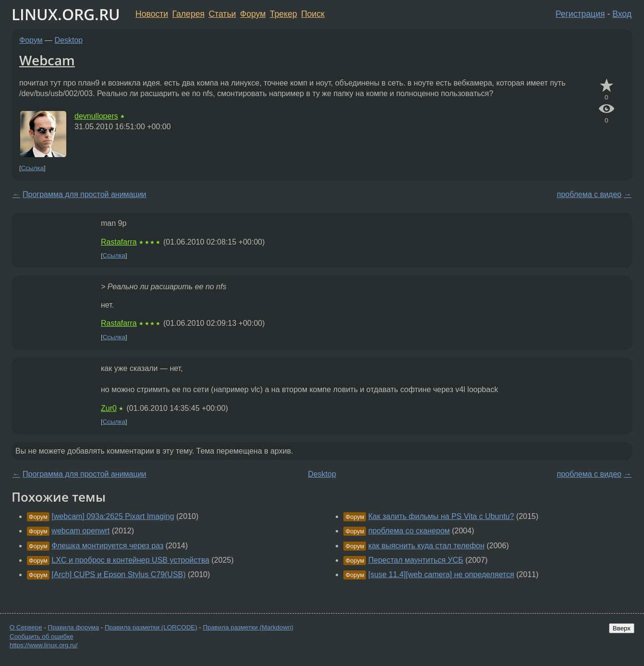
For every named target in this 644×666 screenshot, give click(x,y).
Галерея (188, 14)
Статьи (222, 14)
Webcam (47, 60)
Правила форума (74, 627)
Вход (622, 14)
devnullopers (96, 116)
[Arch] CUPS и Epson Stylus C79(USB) (118, 574)
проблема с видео (589, 194)
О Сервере (26, 627)
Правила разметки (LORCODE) (151, 627)
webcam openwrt (80, 531)
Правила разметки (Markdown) (248, 627)
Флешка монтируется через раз (107, 546)
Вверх (622, 628)
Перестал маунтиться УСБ (416, 560)
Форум (253, 14)
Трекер (284, 14)
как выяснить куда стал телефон (426, 546)
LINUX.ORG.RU (66, 14)
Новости (152, 14)
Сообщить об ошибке (42, 636)
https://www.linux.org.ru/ (43, 645)
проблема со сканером (409, 531)
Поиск (313, 14)
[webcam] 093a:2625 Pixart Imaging (113, 516)
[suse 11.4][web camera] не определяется (441, 574)
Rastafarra (119, 242)
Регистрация (580, 14)
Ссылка (32, 168)
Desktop (69, 40)
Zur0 (109, 408)
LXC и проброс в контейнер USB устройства (130, 560)
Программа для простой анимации (85, 194)
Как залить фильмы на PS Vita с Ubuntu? (441, 516)
